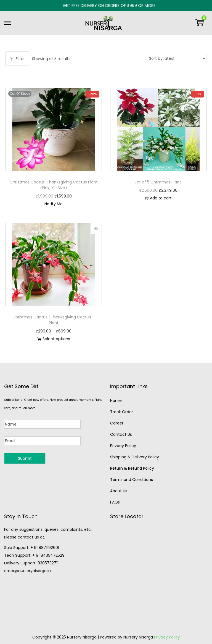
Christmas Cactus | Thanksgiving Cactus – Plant (54, 320)
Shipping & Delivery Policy (135, 457)
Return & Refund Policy (132, 468)
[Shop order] (176, 59)
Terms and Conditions (132, 480)
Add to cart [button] (158, 198)
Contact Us (121, 434)
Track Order (122, 412)
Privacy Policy (123, 446)
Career (117, 423)
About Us (119, 491)
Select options (54, 339)
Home (116, 401)
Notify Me (54, 204)
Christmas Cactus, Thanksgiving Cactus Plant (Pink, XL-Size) (54, 185)
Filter (17, 59)
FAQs (115, 502)
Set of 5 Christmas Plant (158, 182)
